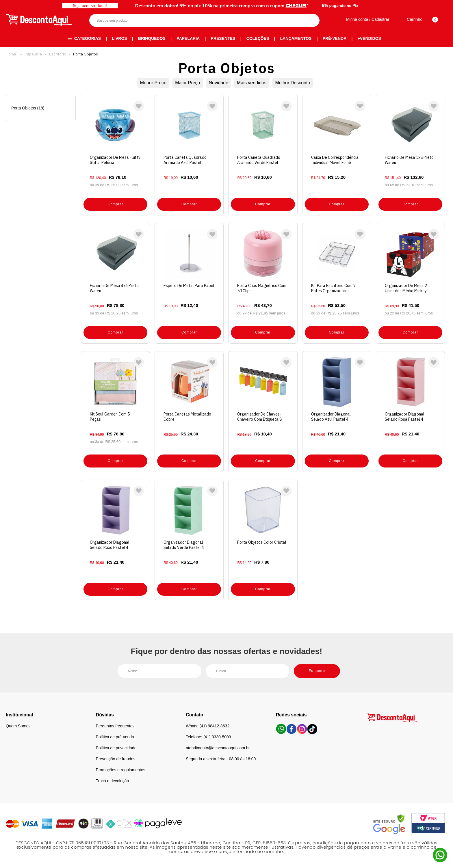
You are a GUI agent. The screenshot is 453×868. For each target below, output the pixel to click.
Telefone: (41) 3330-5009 (208, 737)
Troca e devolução (113, 781)
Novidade (219, 83)
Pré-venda (335, 38)
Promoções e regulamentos (121, 770)
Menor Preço (153, 83)
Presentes (223, 38)
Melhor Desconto (293, 83)
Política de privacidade (116, 748)
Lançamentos (296, 38)
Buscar (310, 20)
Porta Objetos (86, 54)
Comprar (116, 204)
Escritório (58, 54)
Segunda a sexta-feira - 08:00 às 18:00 (221, 759)
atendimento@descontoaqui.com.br (218, 748)
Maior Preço (187, 83)
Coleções (258, 38)
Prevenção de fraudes (116, 759)
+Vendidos (369, 38)
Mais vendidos (252, 83)
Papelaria (188, 38)
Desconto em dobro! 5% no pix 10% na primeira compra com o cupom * (222, 6)
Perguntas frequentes (115, 726)
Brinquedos (152, 38)
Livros (120, 38)
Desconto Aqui (11, 54)
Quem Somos (18, 726)
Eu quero (317, 671)
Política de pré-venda (115, 737)
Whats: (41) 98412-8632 (208, 726)
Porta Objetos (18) (28, 108)
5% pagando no (340, 6)
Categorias (88, 38)
